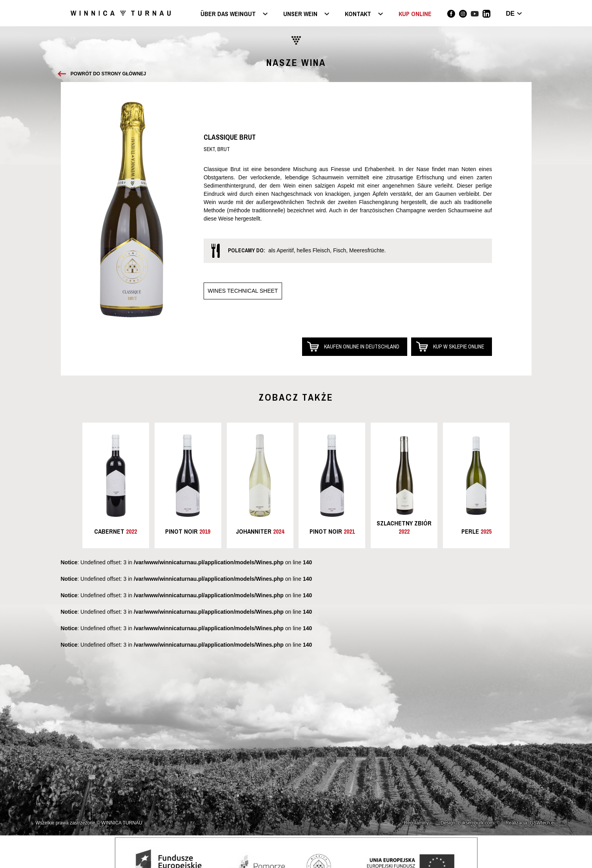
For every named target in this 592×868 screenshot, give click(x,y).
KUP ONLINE (415, 14)
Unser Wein (300, 14)
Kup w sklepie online (459, 346)
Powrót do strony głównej (108, 74)
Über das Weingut (228, 14)
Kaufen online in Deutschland (362, 346)
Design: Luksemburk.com (467, 823)
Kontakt (358, 14)
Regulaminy (416, 823)
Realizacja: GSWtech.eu (531, 823)
